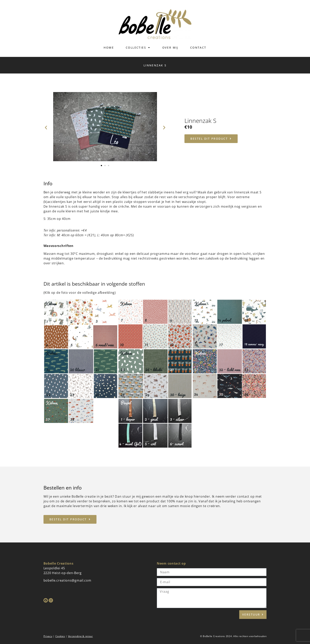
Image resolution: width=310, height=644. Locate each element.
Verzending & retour (80, 636)
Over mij (170, 48)
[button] (46, 127)
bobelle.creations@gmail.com (67, 580)
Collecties (138, 48)
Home (109, 48)
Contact (198, 48)
